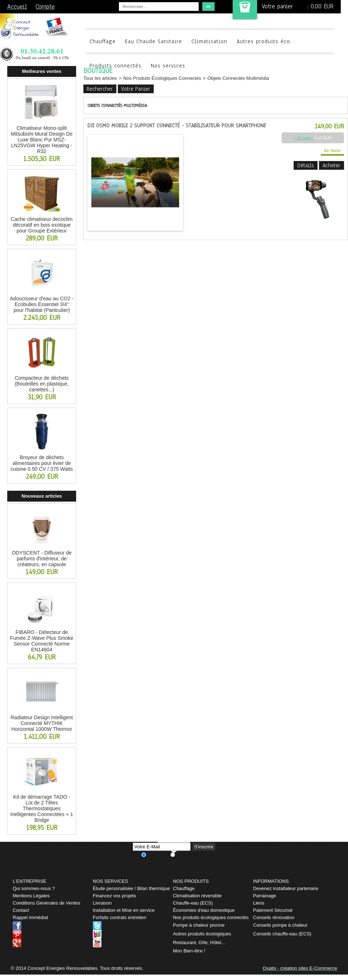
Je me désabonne (192, 854)
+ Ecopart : (304, 138)
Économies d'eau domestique (204, 910)
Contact (21, 910)
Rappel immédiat (30, 917)
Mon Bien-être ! (189, 951)
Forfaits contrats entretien (119, 917)
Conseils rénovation (274, 917)
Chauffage (103, 41)
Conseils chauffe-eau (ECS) (282, 934)
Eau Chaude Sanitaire (154, 41)
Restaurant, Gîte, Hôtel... (199, 942)
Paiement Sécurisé (273, 910)
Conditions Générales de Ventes (46, 903)
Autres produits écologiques (202, 934)
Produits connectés (115, 66)
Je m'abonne (158, 854)
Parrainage (265, 896)
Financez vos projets (114, 896)
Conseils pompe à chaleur (280, 925)
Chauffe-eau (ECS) (193, 903)
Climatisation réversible (197, 896)
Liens (259, 903)
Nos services (168, 66)
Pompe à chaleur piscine (199, 925)
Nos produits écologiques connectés (211, 917)
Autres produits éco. (264, 41)
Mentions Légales (31, 896)
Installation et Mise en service (124, 910)
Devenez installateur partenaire (286, 888)
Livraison (102, 903)
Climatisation (209, 41)
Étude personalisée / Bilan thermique (131, 888)
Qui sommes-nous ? (34, 888)
